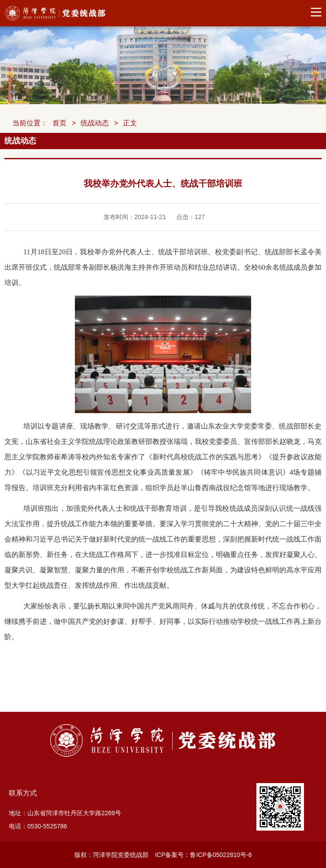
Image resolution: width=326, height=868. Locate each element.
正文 (130, 123)
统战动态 (95, 123)
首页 (59, 123)
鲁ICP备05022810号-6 (221, 855)
